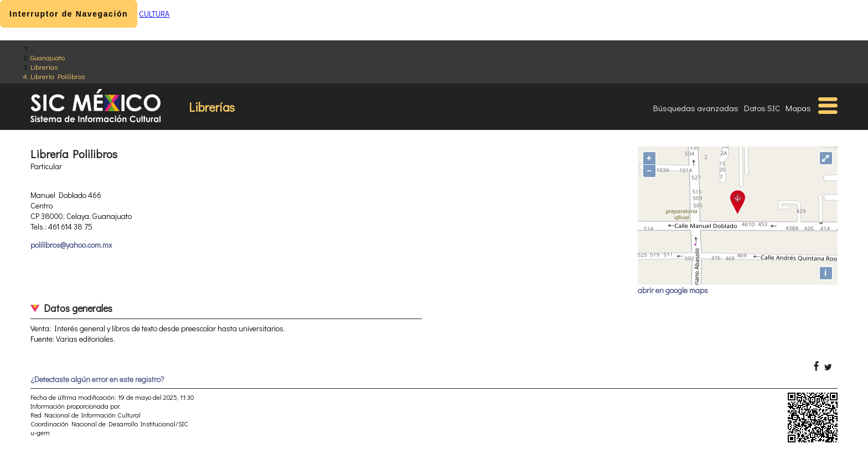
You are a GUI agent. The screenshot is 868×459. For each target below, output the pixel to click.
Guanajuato (48, 57)
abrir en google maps (673, 290)
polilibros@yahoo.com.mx (71, 245)
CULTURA (154, 14)
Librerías (44, 67)
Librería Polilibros (58, 76)
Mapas (798, 108)
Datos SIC (762, 108)
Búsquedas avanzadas (696, 108)
